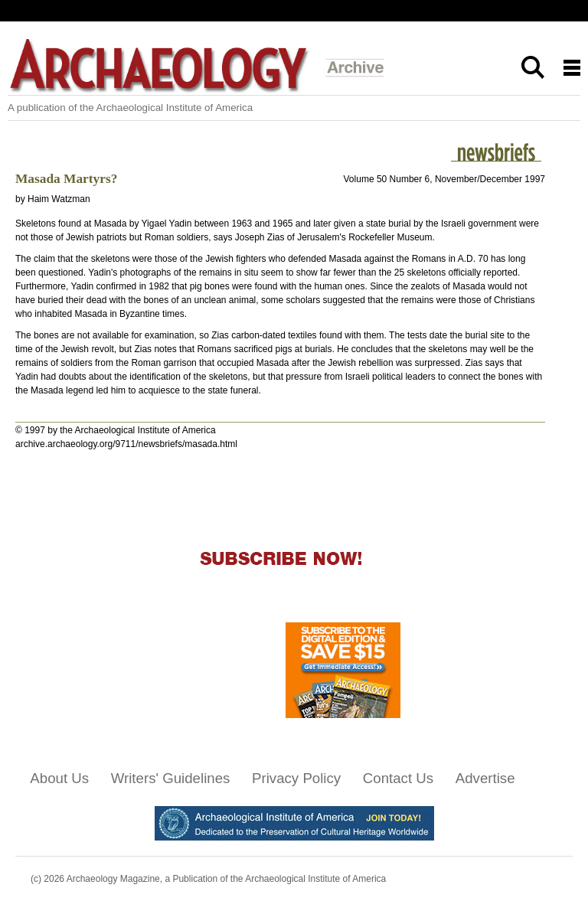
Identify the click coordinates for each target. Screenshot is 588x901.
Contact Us (398, 778)
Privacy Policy (296, 778)
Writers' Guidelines (171, 778)
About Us (59, 778)
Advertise (485, 778)
